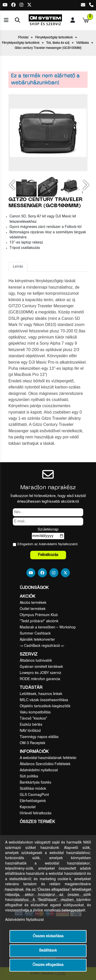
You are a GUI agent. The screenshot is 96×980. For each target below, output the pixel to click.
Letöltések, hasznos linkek (41, 694)
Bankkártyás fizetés (35, 783)
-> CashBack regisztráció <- (42, 646)
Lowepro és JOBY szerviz (40, 673)
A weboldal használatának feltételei (48, 758)
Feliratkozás (48, 555)
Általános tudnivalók (36, 661)
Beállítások (48, 951)
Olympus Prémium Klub (39, 615)
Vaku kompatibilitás (35, 712)
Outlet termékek (33, 609)
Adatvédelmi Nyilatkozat (57, 544)
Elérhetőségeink (33, 801)
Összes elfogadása (48, 965)
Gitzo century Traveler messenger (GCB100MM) (48, 48)
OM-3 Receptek (33, 743)
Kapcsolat (28, 807)
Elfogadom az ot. (48, 544)
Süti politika (29, 776)
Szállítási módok (33, 789)
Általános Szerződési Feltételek (45, 764)
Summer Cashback (35, 634)
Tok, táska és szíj (58, 43)
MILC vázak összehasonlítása (44, 700)
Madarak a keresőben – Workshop (48, 627)
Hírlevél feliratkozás (36, 813)
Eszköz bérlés (31, 725)
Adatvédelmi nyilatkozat (39, 770)
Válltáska (82, 43)
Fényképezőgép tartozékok (54, 38)
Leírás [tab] (18, 267)
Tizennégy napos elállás (39, 737)
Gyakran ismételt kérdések (41, 667)
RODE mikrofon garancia (40, 679)
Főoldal (23, 38)
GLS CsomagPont (34, 795)
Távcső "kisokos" (33, 719)
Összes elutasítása (48, 936)
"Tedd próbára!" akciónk (39, 621)
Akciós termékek (33, 603)
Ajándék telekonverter (37, 640)
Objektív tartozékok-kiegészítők (45, 706)
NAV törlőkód (30, 731)
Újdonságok (34, 588)
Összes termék (37, 822)
